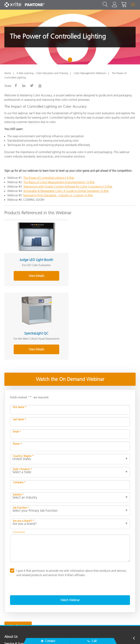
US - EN (71, 620)
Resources (11, 585)
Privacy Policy (33, 636)
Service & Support (17, 570)
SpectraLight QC (101, 259)
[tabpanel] (70, 37)
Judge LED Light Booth (36, 259)
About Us (11, 563)
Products (10, 577)
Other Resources (16, 592)
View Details (36, 275)
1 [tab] (71, 61)
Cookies (51, 636)
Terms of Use (108, 636)
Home (8, 73)
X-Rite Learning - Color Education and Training (42, 73)
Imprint (91, 636)
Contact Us (13, 636)
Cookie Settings (71, 636)
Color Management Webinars (90, 73)
